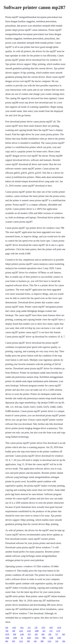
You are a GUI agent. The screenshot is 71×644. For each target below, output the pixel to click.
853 (14, 641)
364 (64, 641)
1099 (37, 631)
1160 (51, 638)
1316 (29, 631)
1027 (51, 628)
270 (36, 628)
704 (7, 631)
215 (29, 628)
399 (28, 641)
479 (29, 634)
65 (22, 638)
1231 (49, 641)
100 (14, 631)
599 (43, 634)
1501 (37, 638)
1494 (15, 638)
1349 (59, 638)
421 (44, 631)
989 (42, 641)
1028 (29, 638)
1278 (59, 628)
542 (7, 628)
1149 (22, 634)
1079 (7, 634)
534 (57, 641)
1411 (22, 628)
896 (44, 638)
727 (57, 634)
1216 (21, 631)
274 (51, 631)
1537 (43, 628)
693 (64, 634)
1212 (21, 641)
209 (50, 634)
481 (7, 641)
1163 (14, 628)
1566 (7, 638)
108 (36, 634)
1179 (58, 631)
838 (15, 634)
